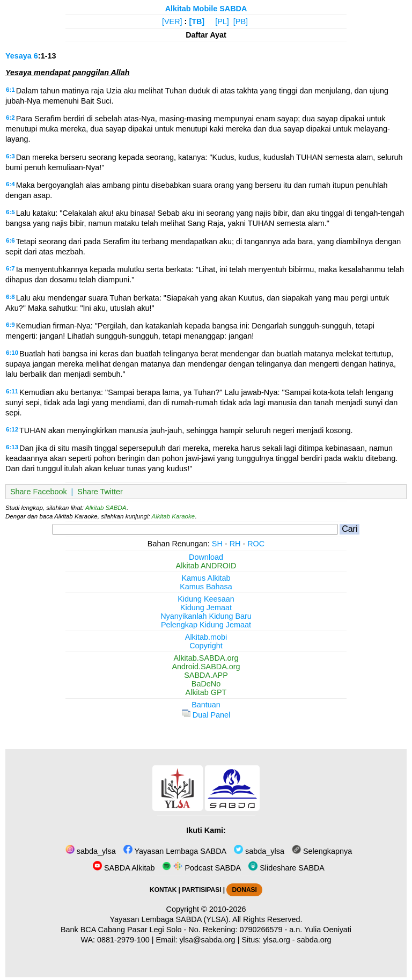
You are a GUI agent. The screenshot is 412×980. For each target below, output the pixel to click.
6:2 (10, 118)
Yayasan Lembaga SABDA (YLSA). (170, 919)
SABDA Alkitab (124, 868)
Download (206, 557)
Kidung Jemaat (206, 608)
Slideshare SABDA (286, 868)
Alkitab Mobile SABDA (206, 9)
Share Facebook (39, 492)
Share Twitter (100, 492)
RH (235, 544)
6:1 (10, 90)
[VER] (172, 21)
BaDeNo (206, 684)
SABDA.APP (206, 675)
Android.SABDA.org (206, 667)
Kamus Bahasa (206, 587)
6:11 (12, 391)
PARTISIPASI (201, 890)
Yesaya (19, 56)
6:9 (10, 325)
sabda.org (314, 940)
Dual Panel (206, 715)
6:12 (12, 429)
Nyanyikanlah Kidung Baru (206, 616)
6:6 (10, 240)
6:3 (10, 156)
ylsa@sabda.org (207, 940)
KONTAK (163, 890)
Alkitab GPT (206, 692)
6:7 (10, 268)
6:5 (10, 212)
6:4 (10, 184)
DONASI (244, 890)
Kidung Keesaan (206, 599)
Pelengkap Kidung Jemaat (206, 625)
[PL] (222, 21)
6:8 (10, 297)
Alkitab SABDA (106, 508)
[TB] (197, 21)
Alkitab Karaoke (174, 516)
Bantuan (206, 705)
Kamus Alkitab (206, 578)
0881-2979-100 (123, 940)
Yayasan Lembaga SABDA (175, 851)
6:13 (12, 447)
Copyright (206, 646)
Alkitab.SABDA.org (206, 658)
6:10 (12, 353)
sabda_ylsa (91, 851)
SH (217, 544)
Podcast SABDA (201, 868)
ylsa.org (276, 940)
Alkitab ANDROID (206, 566)
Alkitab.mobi (206, 637)
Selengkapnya (322, 851)
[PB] (241, 21)
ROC (256, 544)
